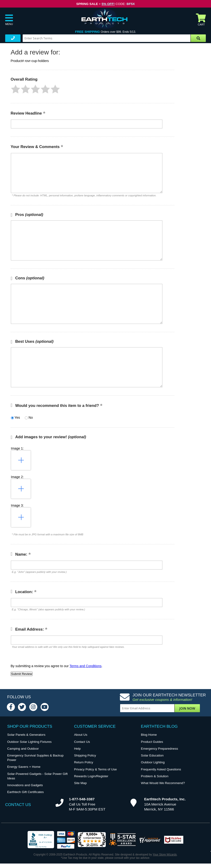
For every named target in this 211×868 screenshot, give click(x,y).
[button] (16, 89)
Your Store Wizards (165, 855)
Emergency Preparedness (159, 749)
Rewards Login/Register (91, 776)
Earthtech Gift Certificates (26, 792)
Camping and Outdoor (23, 749)
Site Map (80, 783)
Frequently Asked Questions (161, 769)
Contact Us (82, 742)
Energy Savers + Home (24, 767)
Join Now (187, 708)
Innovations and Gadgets (25, 785)
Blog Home (149, 735)
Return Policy (84, 762)
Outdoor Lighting (153, 762)
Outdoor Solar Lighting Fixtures (30, 742)
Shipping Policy (85, 755)
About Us (81, 735)
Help (77, 749)
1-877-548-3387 (82, 799)
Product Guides (152, 742)
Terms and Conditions (86, 666)
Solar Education (152, 755)
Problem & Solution (155, 776)
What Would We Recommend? (163, 783)
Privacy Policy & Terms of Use (95, 769)
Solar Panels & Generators (26, 735)
